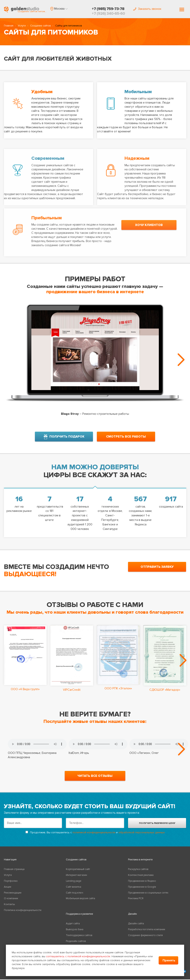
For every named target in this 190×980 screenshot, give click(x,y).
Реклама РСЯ (136, 902)
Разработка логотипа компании (147, 933)
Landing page (74, 884)
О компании (11, 902)
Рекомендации (13, 896)
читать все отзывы (95, 779)
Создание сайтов (40, 27)
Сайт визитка (74, 890)
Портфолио (11, 884)
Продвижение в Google (142, 890)
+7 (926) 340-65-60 (108, 14)
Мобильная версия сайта (80, 902)
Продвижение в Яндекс (142, 884)
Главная (9, 27)
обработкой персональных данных (142, 836)
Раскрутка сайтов (138, 873)
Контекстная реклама (141, 878)
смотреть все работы (126, 435)
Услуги (22, 27)
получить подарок (64, 436)
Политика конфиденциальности (23, 914)
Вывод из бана (75, 933)
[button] (59, 9)
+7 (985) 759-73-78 (108, 9)
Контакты (9, 908)
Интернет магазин (76, 878)
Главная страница (14, 873)
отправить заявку (157, 566)
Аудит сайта (73, 927)
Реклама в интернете (140, 863)
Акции (8, 890)
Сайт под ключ (75, 896)
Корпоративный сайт (78, 873)
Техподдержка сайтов (79, 939)
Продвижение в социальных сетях (148, 896)
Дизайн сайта (136, 927)
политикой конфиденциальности (94, 836)
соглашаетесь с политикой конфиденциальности (78, 956)
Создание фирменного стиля (145, 939)
